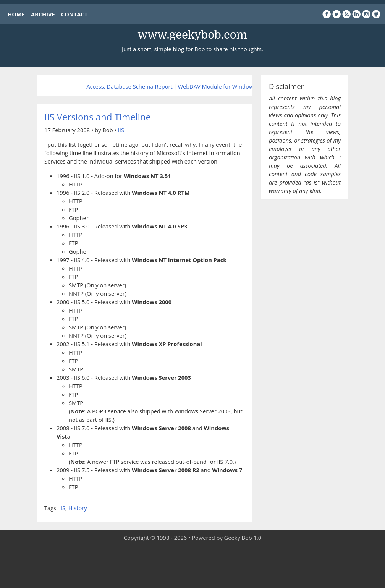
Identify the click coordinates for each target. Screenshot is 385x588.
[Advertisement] (192, 565)
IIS (121, 130)
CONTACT (74, 14)
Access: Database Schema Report (129, 86)
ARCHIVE (43, 14)
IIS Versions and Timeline (98, 117)
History (78, 508)
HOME (16, 14)
